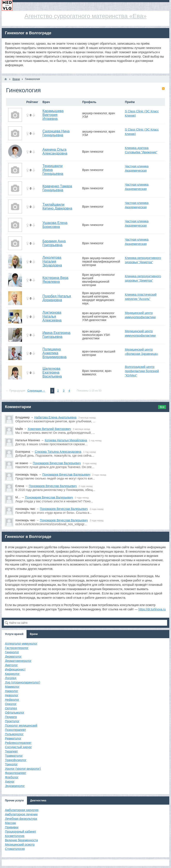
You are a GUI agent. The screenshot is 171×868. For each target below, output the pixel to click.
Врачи (34, 634)
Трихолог (11, 764)
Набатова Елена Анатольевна (55, 417)
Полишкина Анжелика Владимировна (54, 353)
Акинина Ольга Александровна (55, 151)
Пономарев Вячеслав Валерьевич (57, 463)
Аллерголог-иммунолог (21, 644)
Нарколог (12, 691)
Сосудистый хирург (18, 747)
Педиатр (11, 717)
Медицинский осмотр (20, 844)
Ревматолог (13, 738)
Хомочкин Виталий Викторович (49, 429)
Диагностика (38, 801)
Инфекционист (15, 669)
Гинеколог (12, 652)
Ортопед (11, 708)
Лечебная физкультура (21, 819)
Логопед (11, 678)
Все (162, 407)
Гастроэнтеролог (17, 648)
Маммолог (12, 687)
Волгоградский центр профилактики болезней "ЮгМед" (142, 371)
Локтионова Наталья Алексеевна (52, 316)
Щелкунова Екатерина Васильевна (52, 372)
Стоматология (15, 849)
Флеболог (12, 777)
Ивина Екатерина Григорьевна (56, 335)
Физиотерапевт (16, 773)
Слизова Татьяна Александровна (58, 452)
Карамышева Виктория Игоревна (53, 115)
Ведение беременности (21, 840)
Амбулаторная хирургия (22, 810)
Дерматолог (13, 656)
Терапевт (11, 751)
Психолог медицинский (21, 725)
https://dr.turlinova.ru (152, 609)
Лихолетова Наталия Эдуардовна (52, 261)
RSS (163, 89)
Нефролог (12, 700)
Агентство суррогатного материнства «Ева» (86, 16)
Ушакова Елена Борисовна (55, 225)
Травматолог (14, 756)
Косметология (15, 836)
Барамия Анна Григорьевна (54, 243)
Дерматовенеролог (18, 661)
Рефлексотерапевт (18, 743)
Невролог (12, 695)
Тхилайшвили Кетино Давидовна (57, 206)
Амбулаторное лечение (21, 814)
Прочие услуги (14, 801)
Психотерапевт (16, 730)
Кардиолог (12, 674)
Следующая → (36, 391)
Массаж (10, 823)
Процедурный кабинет (21, 832)
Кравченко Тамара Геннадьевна (57, 188)
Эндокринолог (15, 786)
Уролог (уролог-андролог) (23, 769)
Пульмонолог (14, 734)
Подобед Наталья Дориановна (57, 298)
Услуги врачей (14, 634)
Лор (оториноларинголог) (23, 682)
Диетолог (11, 665)
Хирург (10, 782)
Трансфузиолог (16, 760)
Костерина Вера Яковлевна (55, 280)
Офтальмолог (15, 713)
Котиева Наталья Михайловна (66, 440)
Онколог (11, 704)
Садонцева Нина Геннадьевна (56, 133)
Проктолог (12, 721)
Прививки (12, 827)
